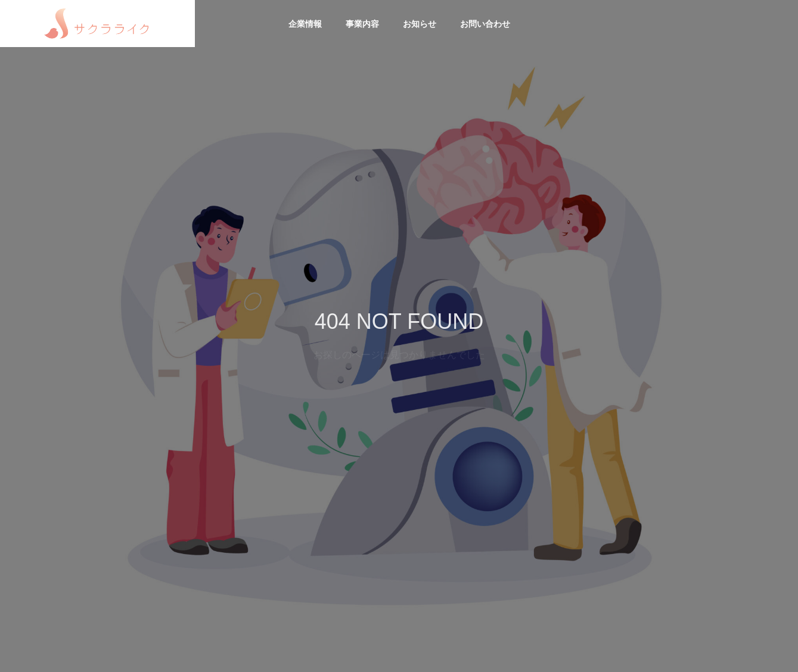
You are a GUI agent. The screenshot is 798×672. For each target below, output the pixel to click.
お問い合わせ (485, 24)
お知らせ (420, 24)
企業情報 (305, 24)
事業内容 (362, 24)
